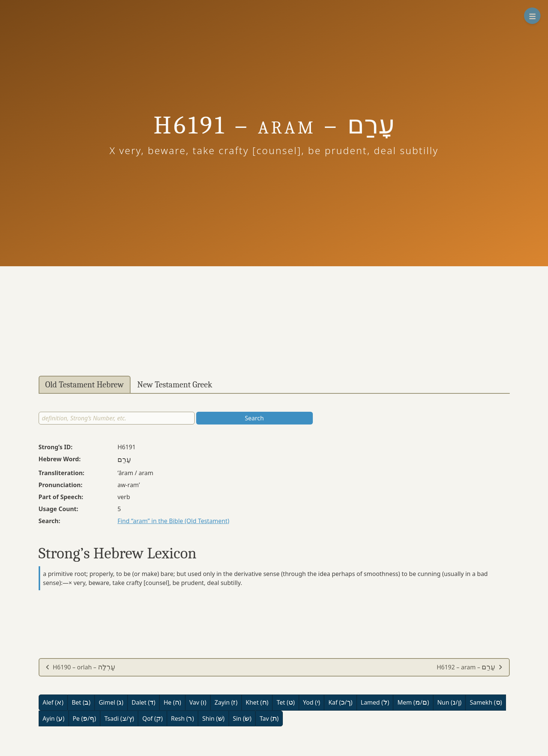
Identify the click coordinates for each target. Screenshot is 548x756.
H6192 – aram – (470, 667)
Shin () (213, 718)
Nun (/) (450, 702)
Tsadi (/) (119, 718)
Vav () (198, 702)
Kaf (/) (340, 702)
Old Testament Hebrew (85, 385)
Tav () (269, 718)
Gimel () (111, 702)
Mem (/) (413, 702)
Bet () (81, 702)
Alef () (53, 702)
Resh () (182, 718)
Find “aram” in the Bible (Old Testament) (173, 521)
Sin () (242, 718)
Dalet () (143, 702)
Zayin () (226, 702)
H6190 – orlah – (80, 667)
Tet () (285, 702)
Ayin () (54, 718)
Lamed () (375, 702)
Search (254, 418)
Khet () (257, 702)
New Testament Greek (175, 385)
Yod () (312, 702)
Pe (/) (84, 718)
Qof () (152, 718)
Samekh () (486, 702)
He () (172, 702)
